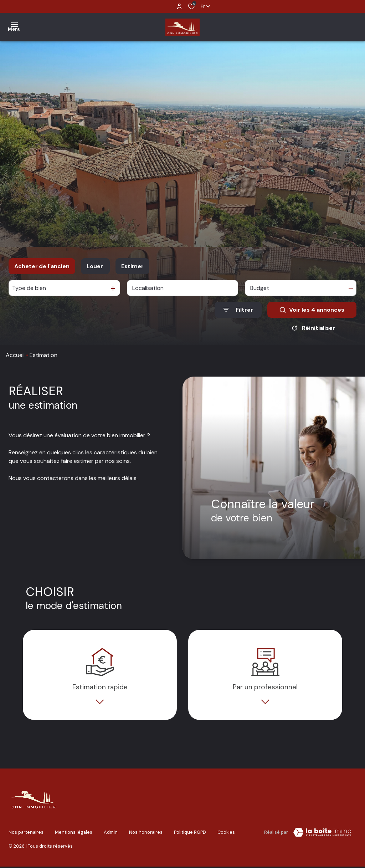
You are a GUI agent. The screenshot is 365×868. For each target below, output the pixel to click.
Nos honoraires (146, 835)
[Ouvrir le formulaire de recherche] (238, 310)
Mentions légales (74, 835)
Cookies (226, 835)
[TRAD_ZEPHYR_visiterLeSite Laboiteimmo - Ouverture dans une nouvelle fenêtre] (322, 836)
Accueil (15, 355)
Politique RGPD (190, 835)
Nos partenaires (26, 835)
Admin (111, 835)
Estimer (132, 266)
